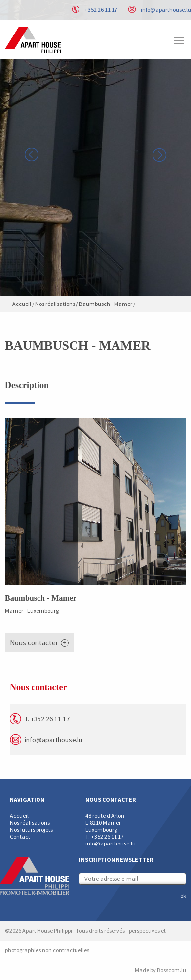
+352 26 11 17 (101, 10)
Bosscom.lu (172, 970)
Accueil (22, 304)
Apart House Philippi (33, 40)
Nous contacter (34, 643)
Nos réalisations (55, 304)
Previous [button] (32, 155)
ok (183, 896)
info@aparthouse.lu (166, 10)
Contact (20, 836)
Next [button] (159, 155)
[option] (95, 148)
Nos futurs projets (31, 829)
